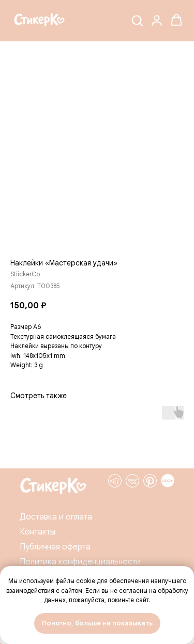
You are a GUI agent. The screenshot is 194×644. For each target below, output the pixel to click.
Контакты (38, 532)
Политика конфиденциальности (80, 562)
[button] (137, 20)
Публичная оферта (55, 547)
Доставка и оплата (56, 517)
